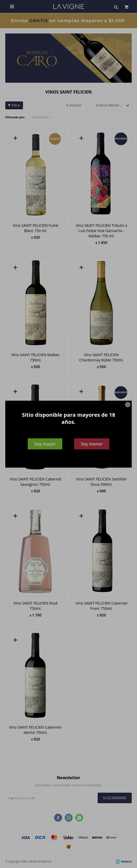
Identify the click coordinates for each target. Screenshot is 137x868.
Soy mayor (45, 444)
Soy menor (92, 444)
